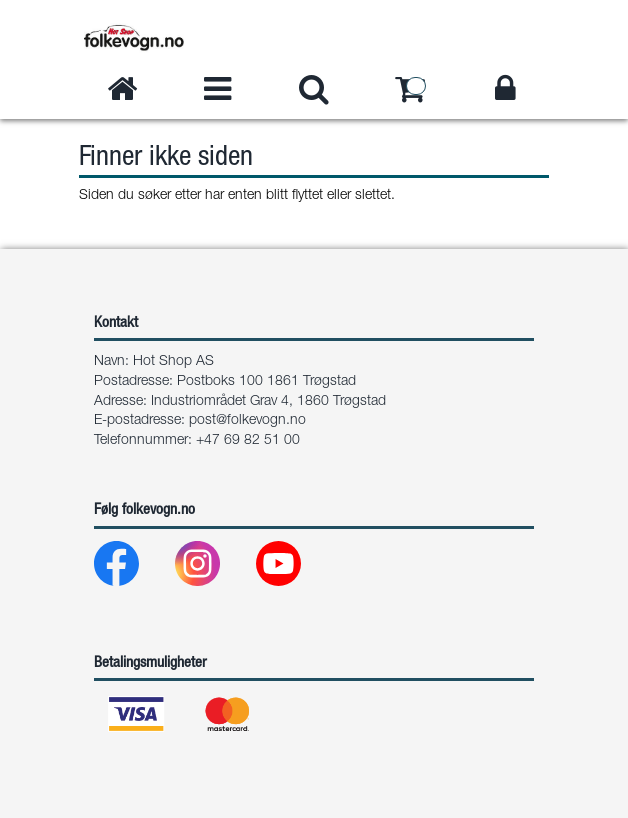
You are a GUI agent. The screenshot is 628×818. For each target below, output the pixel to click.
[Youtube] (294, 568)
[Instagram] (213, 568)
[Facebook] (132, 568)
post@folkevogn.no (247, 421)
